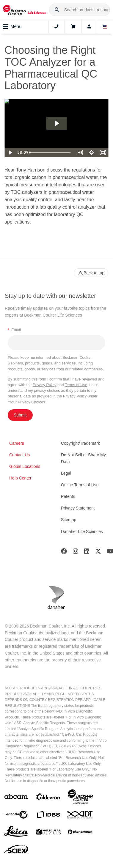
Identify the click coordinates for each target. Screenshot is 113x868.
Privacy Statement (78, 508)
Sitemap (69, 520)
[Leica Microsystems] (16, 833)
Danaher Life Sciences (82, 532)
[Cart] (73, 27)
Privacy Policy (45, 385)
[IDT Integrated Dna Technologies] (80, 816)
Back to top (91, 273)
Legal (66, 473)
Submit (20, 415)
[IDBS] (48, 816)
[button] (57, 10)
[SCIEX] (16, 851)
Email (14, 330)
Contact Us (19, 455)
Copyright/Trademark (80, 443)
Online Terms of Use (80, 485)
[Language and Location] (105, 27)
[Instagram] (76, 552)
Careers (17, 443)
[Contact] (56, 27)
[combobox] (80, 10)
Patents (68, 496)
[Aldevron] (48, 798)
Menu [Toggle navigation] (12, 27)
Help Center (20, 478)
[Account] (89, 27)
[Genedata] (16, 816)
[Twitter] (98, 552)
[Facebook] (64, 552)
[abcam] (16, 798)
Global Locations (25, 466)
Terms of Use (76, 385)
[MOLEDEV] (48, 833)
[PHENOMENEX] (80, 833)
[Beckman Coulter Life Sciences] (80, 798)
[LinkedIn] (87, 552)
